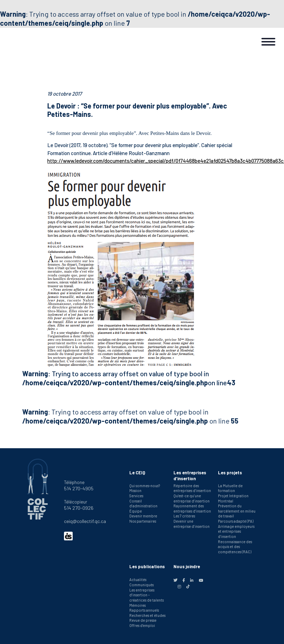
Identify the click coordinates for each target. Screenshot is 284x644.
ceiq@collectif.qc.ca (85, 521)
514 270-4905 (79, 488)
